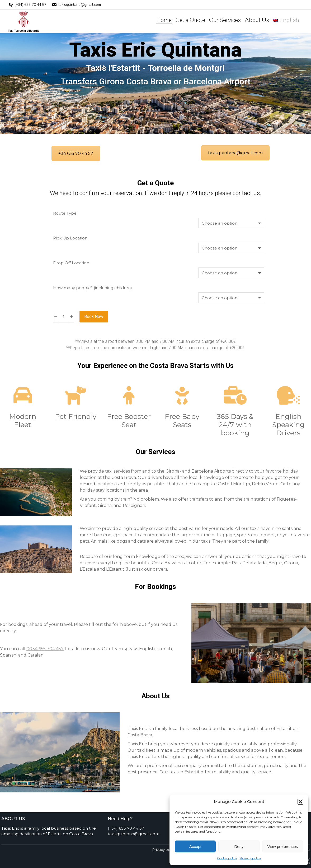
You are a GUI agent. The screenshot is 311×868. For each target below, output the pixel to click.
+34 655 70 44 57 (76, 153)
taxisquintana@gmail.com (76, 5)
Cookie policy (227, 858)
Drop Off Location (71, 263)
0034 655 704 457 (45, 649)
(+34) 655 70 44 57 (27, 5)
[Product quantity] (64, 317)
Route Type (65, 213)
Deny (239, 846)
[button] (300, 802)
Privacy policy (250, 858)
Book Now (94, 317)
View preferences (283, 846)
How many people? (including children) (93, 288)
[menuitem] (286, 20)
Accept (195, 846)
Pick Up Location (70, 238)
